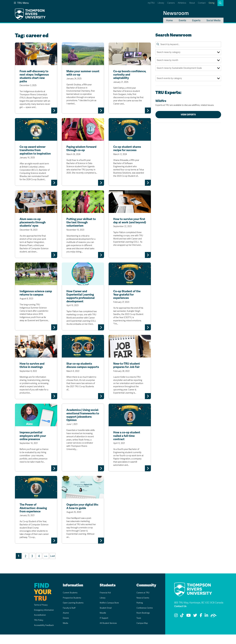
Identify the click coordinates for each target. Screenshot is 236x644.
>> (46, 566)
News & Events (143, 607)
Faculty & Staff (70, 617)
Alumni (65, 622)
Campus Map (142, 633)
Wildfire (188, 103)
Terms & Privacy (36, 614)
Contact (202, 3)
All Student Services (109, 633)
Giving (212, 3)
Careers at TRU (144, 602)
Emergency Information (40, 619)
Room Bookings (144, 622)
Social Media (213, 20)
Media (65, 633)
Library (161, 3)
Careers (171, 3)
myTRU (151, 3)
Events (182, 20)
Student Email (106, 617)
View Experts (188, 115)
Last (53, 566)
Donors (66, 627)
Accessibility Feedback (40, 635)
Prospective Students (73, 607)
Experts (196, 20)
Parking (139, 612)
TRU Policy (33, 630)
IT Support (104, 627)
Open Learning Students (75, 612)
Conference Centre (146, 617)
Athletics (182, 3)
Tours (138, 627)
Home (169, 20)
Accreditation (34, 625)
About (192, 3)
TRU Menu (21, 3)
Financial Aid (106, 602)
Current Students (71, 602)
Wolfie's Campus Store (111, 612)
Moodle (103, 622)
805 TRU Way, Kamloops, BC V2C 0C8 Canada (199, 612)
